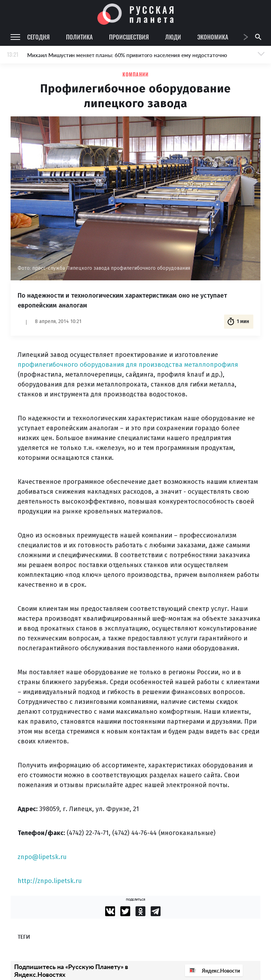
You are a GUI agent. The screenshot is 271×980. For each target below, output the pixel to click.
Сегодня (38, 37)
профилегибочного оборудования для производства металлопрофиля (128, 365)
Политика (79, 37)
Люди (173, 37)
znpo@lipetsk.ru (42, 857)
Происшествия (129, 37)
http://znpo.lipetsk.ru (50, 881)
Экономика (213, 37)
